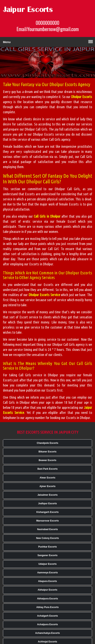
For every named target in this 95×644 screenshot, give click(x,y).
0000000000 (47, 23)
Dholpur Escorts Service (44, 295)
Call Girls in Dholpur (47, 216)
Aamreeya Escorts (48, 573)
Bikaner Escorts (47, 452)
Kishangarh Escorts (47, 512)
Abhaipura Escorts (48, 599)
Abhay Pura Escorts (47, 607)
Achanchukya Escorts (47, 633)
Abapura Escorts (47, 581)
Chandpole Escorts (47, 443)
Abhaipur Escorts (47, 590)
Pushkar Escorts (48, 547)
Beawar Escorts (47, 460)
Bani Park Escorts (48, 469)
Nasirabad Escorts (47, 529)
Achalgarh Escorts (47, 616)
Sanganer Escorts (47, 555)
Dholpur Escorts (82, 97)
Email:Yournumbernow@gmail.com (48, 29)
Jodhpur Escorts (47, 503)
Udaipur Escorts (48, 564)
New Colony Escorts (47, 538)
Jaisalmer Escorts (48, 495)
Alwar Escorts (47, 478)
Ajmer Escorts (47, 486)
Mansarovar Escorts (48, 521)
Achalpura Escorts (47, 624)
